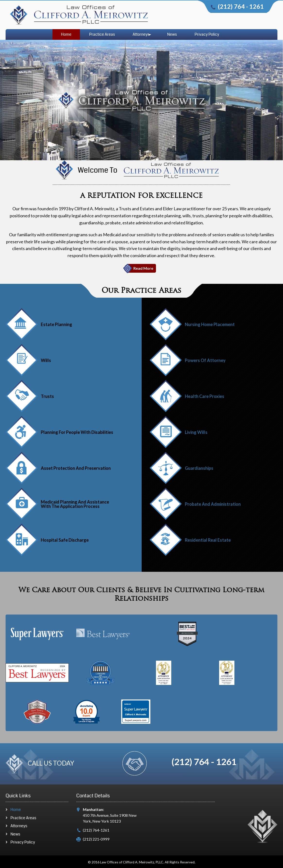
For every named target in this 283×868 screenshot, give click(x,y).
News (172, 34)
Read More (143, 268)
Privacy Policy (207, 34)
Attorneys (141, 34)
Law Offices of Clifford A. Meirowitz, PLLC (132, 862)
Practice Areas (102, 34)
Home (66, 34)
